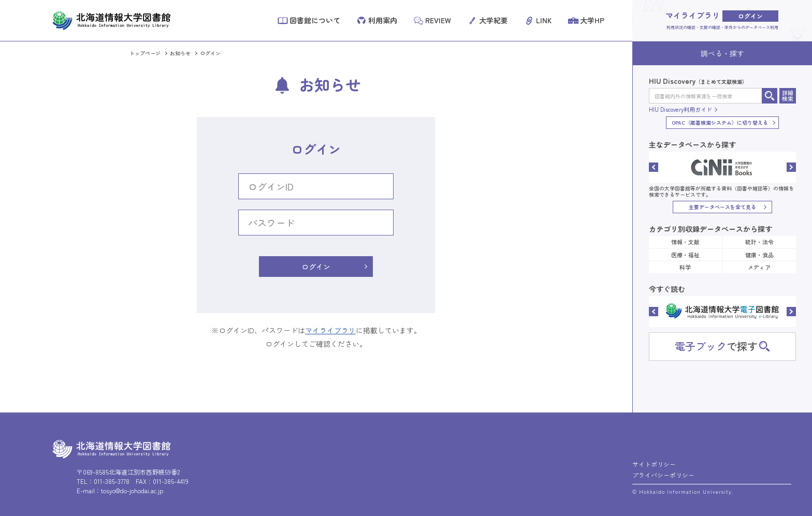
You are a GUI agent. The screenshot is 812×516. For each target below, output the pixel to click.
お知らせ (180, 53)
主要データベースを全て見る (722, 207)
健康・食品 (759, 255)
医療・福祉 (685, 255)
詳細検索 (788, 95)
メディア (759, 267)
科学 (685, 267)
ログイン (210, 53)
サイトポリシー (654, 464)
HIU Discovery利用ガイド (680, 109)
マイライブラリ (330, 330)
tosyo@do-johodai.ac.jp (132, 490)
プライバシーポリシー (663, 475)
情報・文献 (685, 242)
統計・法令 (759, 242)
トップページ (145, 53)
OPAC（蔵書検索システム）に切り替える (720, 122)
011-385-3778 (112, 481)
